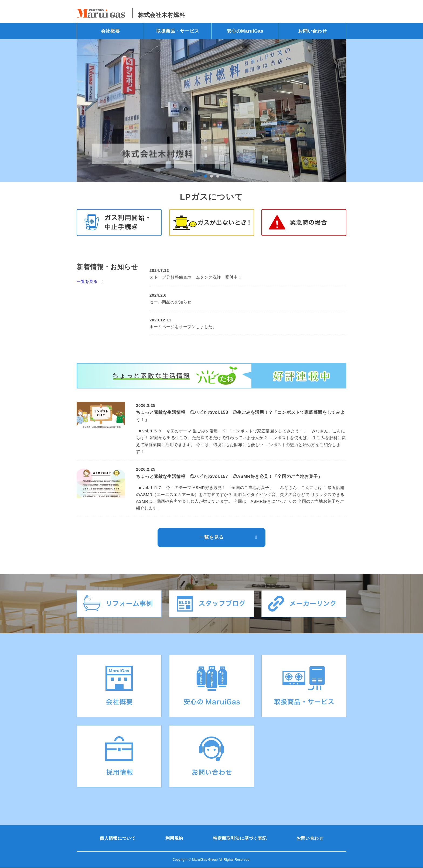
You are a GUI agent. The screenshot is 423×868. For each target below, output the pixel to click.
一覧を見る (87, 281)
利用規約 (174, 838)
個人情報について (117, 838)
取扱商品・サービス (178, 31)
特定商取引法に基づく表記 (240, 838)
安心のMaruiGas (245, 31)
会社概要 (110, 31)
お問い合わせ (312, 31)
